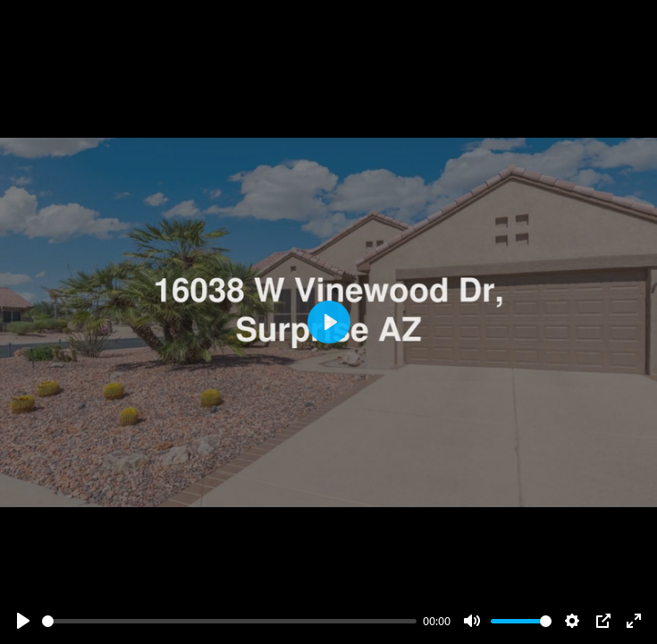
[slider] (229, 621)
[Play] (23, 621)
